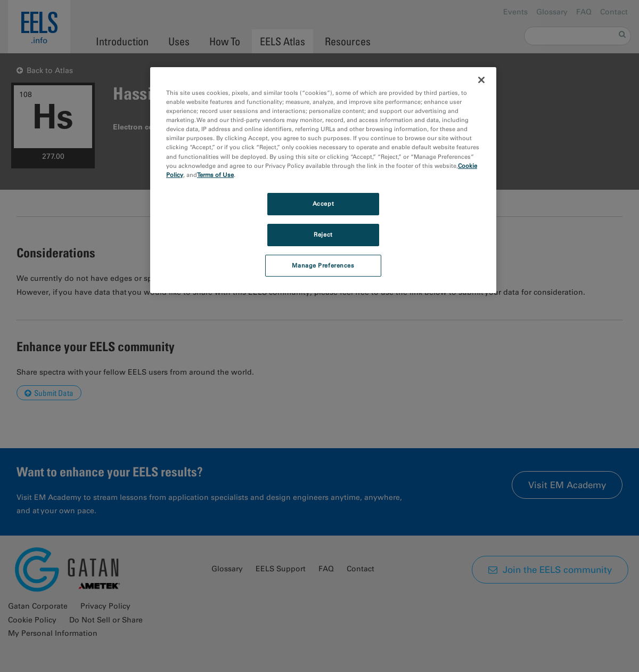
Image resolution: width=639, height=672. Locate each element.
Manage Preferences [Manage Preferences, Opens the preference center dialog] (323, 265)
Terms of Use (215, 175)
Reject (323, 234)
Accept (323, 204)
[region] (323, 180)
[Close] (481, 80)
